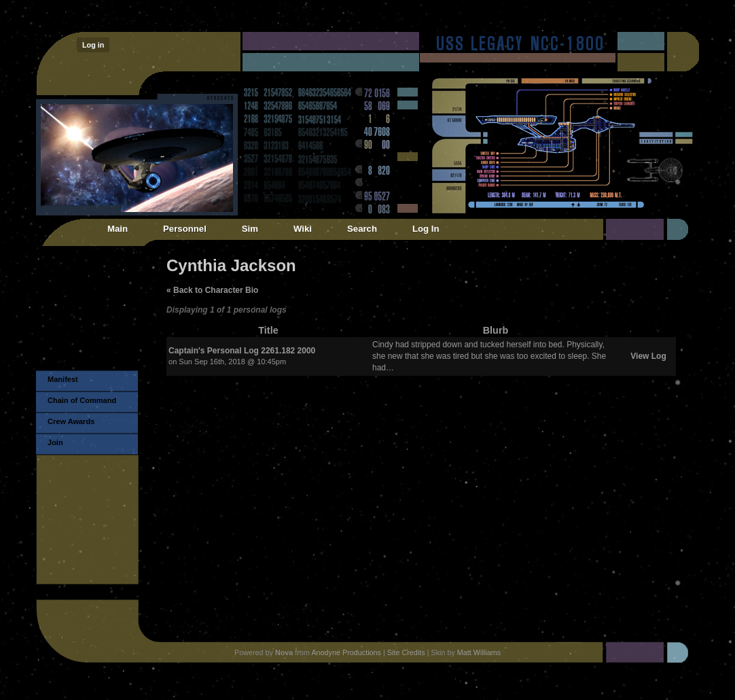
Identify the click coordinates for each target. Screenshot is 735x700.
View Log (648, 356)
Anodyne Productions (346, 652)
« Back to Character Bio (212, 290)
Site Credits (406, 652)
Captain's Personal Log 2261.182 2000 (242, 351)
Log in (93, 45)
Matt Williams (479, 652)
